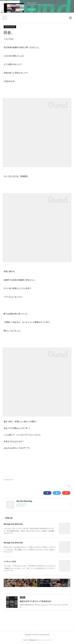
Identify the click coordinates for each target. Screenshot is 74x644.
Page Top (37, 625)
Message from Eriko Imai (13, 524)
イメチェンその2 (10, 561)
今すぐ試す (31, 10)
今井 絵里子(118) (8, 480)
